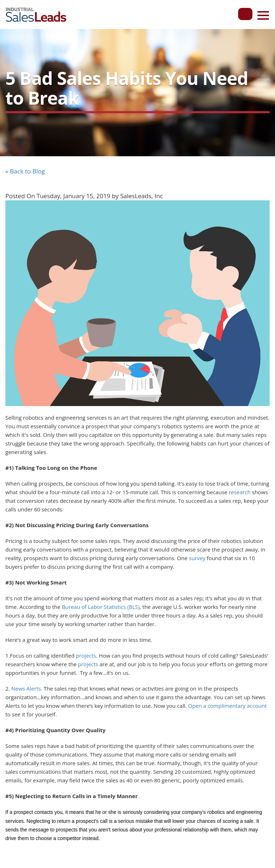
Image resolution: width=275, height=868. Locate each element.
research (240, 492)
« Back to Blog (25, 171)
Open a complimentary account (227, 706)
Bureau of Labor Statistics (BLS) (101, 607)
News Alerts (26, 688)
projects (86, 655)
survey (197, 558)
